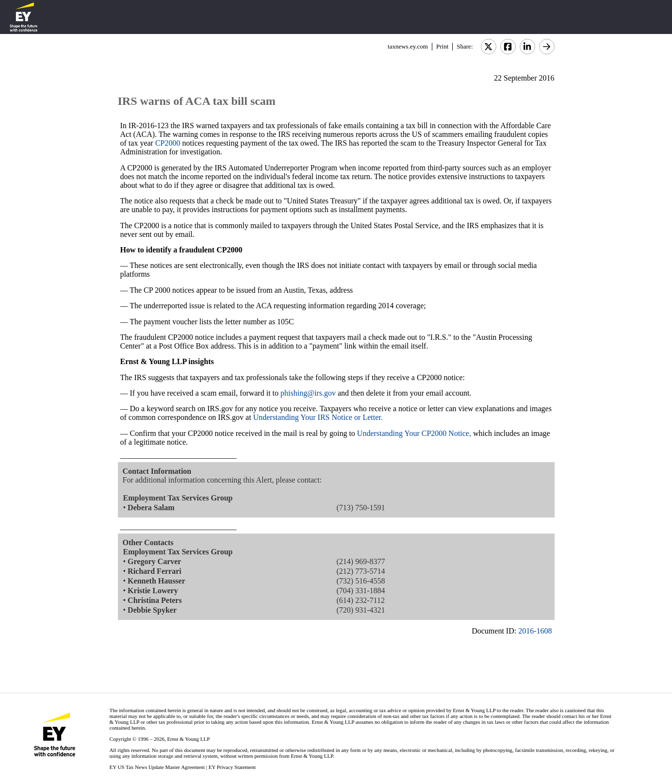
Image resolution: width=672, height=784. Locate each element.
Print (442, 46)
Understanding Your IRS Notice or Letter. (318, 417)
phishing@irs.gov (308, 393)
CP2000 (168, 143)
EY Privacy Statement (232, 767)
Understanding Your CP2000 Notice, (414, 433)
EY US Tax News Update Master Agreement (157, 767)
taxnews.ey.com (408, 46)
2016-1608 (535, 631)
